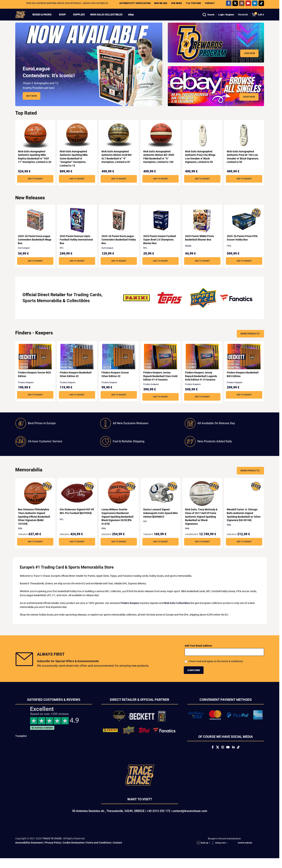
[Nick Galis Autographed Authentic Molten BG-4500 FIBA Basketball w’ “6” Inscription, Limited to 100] (161, 142)
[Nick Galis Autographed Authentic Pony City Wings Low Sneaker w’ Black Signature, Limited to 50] (203, 142)
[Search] (208, 18)
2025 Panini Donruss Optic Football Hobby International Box (75, 247)
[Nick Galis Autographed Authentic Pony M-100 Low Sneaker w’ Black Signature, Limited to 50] (245, 142)
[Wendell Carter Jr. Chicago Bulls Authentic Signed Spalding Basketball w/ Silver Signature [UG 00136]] (245, 501)
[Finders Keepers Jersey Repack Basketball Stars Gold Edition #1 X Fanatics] (161, 364)
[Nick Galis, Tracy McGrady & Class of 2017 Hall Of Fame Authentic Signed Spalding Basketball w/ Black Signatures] (203, 501)
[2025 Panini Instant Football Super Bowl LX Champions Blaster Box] (161, 227)
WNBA (189, 253)
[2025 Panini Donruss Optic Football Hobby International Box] (77, 227)
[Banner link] (216, 50)
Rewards (243, 18)
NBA (20, 536)
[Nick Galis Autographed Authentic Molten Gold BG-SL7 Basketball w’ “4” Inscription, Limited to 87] (119, 142)
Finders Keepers (26, 390)
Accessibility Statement (29, 852)
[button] (35, 186)
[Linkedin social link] (255, 4)
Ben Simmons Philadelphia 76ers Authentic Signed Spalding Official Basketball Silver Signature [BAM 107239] (34, 524)
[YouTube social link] (248, 4)
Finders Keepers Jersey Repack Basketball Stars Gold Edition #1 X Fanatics (159, 383)
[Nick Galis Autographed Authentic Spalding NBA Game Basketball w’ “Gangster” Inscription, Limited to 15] (77, 142)
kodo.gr (205, 852)
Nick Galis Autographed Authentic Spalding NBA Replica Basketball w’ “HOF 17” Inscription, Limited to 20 (34, 166)
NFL (62, 255)
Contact (117, 852)
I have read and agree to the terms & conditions (216, 668)
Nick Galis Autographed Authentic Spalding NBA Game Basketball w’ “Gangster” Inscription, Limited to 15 (74, 166)
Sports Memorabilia (42, 308)
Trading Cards (87, 302)
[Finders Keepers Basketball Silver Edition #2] (77, 364)
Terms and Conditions (99, 852)
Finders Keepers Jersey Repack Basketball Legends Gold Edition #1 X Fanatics (202, 383)
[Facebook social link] (229, 4)
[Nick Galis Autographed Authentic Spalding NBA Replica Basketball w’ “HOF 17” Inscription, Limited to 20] (35, 142)
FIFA (230, 253)
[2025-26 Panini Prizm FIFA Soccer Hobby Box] (245, 227)
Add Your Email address (198, 653)
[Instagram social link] (242, 4)
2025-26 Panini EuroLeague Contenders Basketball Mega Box (34, 247)
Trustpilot (21, 743)
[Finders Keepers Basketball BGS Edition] (245, 364)
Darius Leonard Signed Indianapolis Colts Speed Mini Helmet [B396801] (159, 520)
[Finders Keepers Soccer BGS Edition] (35, 364)
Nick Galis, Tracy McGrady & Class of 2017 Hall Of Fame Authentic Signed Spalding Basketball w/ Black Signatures (202, 524)
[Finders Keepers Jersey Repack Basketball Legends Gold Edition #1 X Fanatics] (203, 364)
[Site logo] (24, 18)
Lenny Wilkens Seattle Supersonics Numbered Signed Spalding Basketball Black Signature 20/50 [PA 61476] (118, 524)
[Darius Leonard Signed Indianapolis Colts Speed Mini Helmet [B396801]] (161, 501)
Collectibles (78, 308)
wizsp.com (220, 852)
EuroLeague (24, 255)
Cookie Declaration (74, 852)
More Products (250, 341)
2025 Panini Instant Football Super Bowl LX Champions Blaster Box (161, 247)
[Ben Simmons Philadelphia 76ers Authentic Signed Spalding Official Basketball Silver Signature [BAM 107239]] (35, 501)
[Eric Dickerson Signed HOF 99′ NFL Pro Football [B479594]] (77, 501)
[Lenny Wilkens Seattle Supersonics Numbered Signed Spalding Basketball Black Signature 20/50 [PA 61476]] (119, 501)
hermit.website (245, 852)
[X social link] (235, 4)
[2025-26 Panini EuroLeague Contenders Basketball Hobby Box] (119, 227)
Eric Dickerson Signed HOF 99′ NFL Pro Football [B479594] (75, 520)
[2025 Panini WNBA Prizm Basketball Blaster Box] (203, 227)
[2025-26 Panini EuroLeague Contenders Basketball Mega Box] (35, 227)
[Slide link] (89, 71)
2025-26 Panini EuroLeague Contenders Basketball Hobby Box (118, 247)
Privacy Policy (53, 852)
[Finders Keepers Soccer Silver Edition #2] (119, 364)
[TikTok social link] (261, 4)
